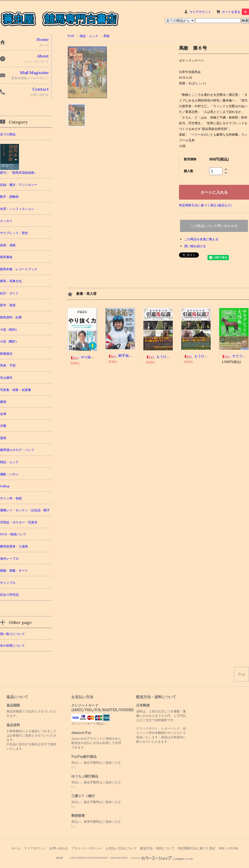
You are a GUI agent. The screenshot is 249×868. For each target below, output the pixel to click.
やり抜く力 (84, 357)
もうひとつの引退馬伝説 (170, 357)
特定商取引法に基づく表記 (197, 848)
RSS (222, 848)
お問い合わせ (59, 848)
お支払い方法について (121, 848)
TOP (71, 36)
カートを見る (235, 12)
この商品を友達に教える (201, 239)
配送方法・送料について (157, 848)
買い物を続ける (195, 246)
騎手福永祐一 (123, 356)
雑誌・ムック (89, 36)
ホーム (16, 848)
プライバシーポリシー (87, 848)
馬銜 (107, 36)
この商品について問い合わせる (214, 226)
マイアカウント (200, 12)
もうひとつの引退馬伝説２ (209, 356)
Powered (162, 858)
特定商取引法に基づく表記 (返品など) (205, 205)
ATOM (233, 848)
